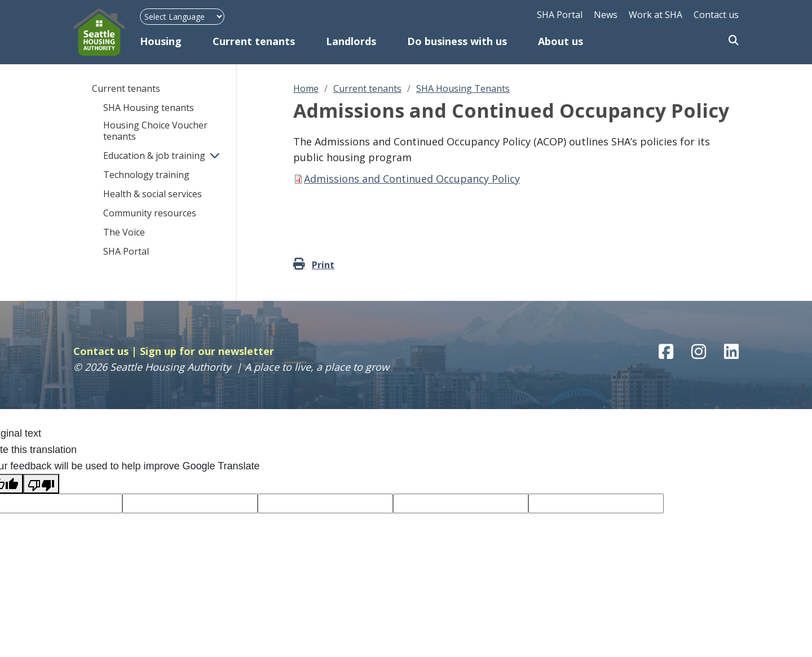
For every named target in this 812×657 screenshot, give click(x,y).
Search (734, 41)
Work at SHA (656, 15)
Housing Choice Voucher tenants (155, 131)
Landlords (351, 41)
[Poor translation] (41, 484)
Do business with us (457, 41)
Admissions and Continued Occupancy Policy (412, 179)
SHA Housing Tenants (463, 88)
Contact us (716, 15)
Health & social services (153, 194)
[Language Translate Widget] (182, 17)
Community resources (150, 213)
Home (306, 88)
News (606, 15)
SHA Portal (560, 15)
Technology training (146, 175)
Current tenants (254, 41)
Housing (161, 41)
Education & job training (154, 156)
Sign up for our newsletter (207, 351)
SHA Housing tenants (149, 108)
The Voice (124, 232)
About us (561, 41)
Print (323, 265)
